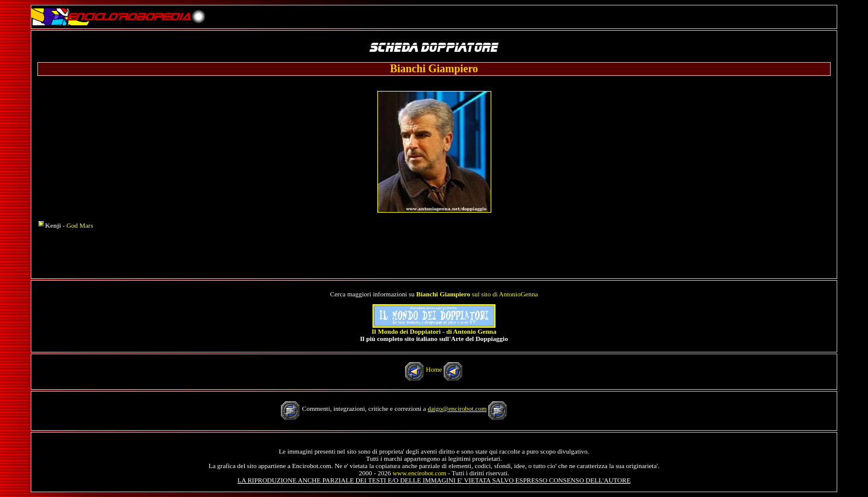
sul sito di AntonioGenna (477, 294)
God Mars (80, 225)
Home (434, 369)
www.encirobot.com (419, 473)
